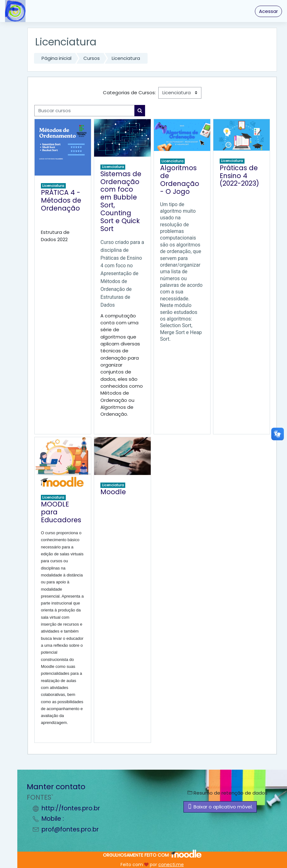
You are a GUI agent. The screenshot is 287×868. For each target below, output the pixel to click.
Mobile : (53, 819)
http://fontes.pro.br (71, 808)
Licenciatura (126, 58)
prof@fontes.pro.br (70, 829)
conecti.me (171, 865)
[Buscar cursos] (84, 111)
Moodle (113, 492)
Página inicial (56, 58)
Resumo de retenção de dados (228, 793)
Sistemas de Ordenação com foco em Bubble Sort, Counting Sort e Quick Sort (121, 201)
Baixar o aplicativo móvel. (220, 807)
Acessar (268, 11)
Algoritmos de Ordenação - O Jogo (180, 180)
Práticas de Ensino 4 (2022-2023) (239, 176)
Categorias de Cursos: (129, 93)
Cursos (92, 58)
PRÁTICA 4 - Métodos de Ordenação (61, 200)
